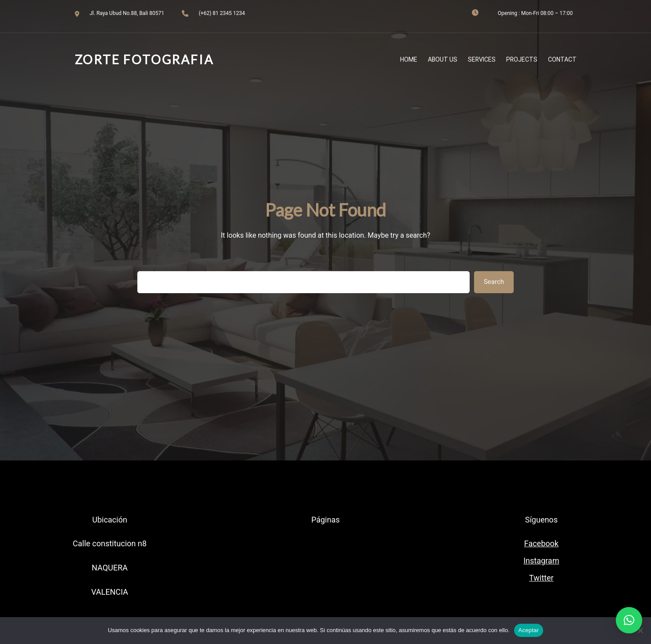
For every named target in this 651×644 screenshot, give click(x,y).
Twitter (541, 578)
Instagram (541, 561)
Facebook (541, 543)
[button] (629, 620)
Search (494, 282)
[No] (640, 630)
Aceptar (529, 630)
